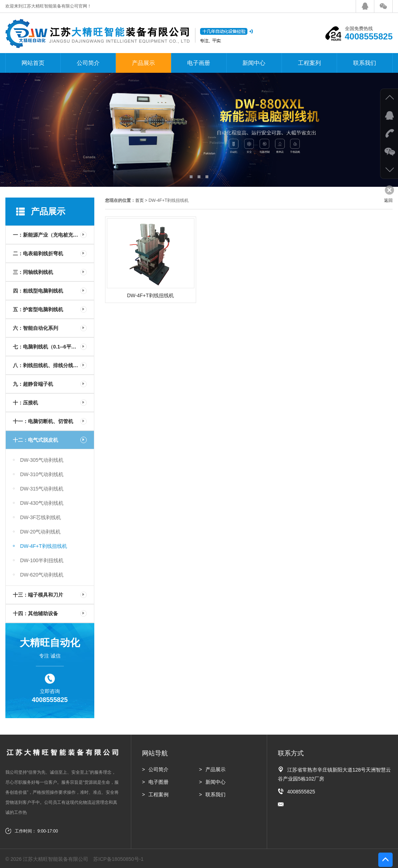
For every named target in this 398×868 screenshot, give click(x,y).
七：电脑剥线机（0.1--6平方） (47, 347)
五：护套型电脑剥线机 (38, 309)
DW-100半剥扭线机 (42, 560)
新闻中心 (254, 63)
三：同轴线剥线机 (33, 272)
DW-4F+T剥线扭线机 (44, 546)
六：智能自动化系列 (35, 328)
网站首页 (33, 63)
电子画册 (199, 63)
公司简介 (88, 63)
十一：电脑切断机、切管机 (43, 421)
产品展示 (143, 63)
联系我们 (365, 63)
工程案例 (158, 795)
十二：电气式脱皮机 (35, 440)
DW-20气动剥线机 (40, 532)
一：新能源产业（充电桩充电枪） (51, 235)
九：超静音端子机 (33, 384)
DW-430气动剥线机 (42, 503)
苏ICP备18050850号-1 (118, 859)
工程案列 (309, 63)
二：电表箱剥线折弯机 (38, 253)
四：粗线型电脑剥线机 (38, 291)
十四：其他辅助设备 (35, 613)
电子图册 (158, 782)
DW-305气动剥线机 (42, 460)
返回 (388, 200)
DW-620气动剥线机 (42, 575)
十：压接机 (25, 403)
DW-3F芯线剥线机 (41, 517)
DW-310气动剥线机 (42, 474)
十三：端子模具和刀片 (38, 595)
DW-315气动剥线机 (42, 489)
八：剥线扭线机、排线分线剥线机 (51, 365)
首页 (139, 200)
